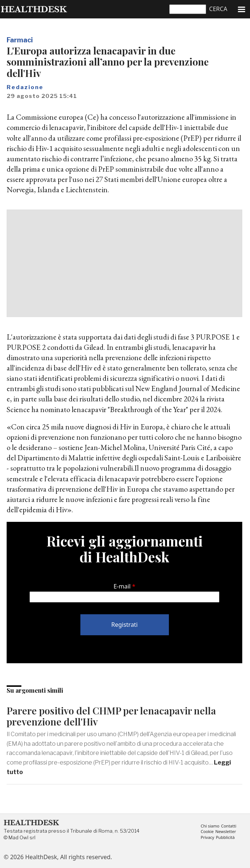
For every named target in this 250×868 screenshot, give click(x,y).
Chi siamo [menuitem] (210, 826)
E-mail (122, 586)
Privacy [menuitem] (207, 838)
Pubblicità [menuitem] (225, 838)
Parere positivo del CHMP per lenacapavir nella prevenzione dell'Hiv (111, 716)
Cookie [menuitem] (207, 832)
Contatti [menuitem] (228, 826)
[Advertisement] (124, 263)
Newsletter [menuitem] (226, 832)
